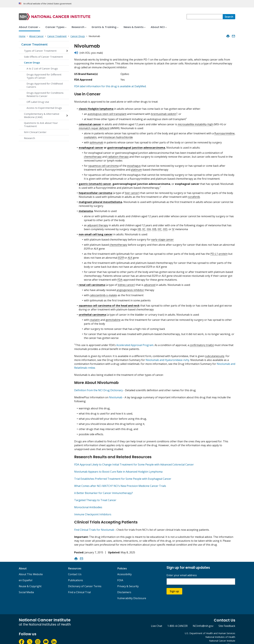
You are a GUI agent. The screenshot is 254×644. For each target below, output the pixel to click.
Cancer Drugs (32, 62)
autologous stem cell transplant (107, 112)
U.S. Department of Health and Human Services (210, 628)
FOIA (120, 575)
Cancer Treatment (35, 44)
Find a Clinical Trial (79, 587)
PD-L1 (214, 252)
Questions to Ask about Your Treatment (41, 124)
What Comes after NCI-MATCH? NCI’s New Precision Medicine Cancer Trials (120, 482)
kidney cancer (126, 283)
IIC (144, 228)
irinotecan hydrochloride (118, 136)
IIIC (160, 228)
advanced (150, 283)
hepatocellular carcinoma (95, 191)
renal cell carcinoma (92, 283)
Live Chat (157, 620)
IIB (139, 228)
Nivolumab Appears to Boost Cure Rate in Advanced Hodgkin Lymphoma (118, 467)
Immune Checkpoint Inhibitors (93, 510)
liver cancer (132, 191)
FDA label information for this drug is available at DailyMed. (110, 86)
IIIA (149, 228)
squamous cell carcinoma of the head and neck (109, 304)
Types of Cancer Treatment (40, 51)
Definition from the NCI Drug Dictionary (98, 387)
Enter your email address (182, 570)
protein (223, 252)
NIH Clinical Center (35, 132)
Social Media (26, 587)
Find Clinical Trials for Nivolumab (94, 524)
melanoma (86, 210)
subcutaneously (215, 355)
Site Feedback (227, 620)
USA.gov (231, 639)
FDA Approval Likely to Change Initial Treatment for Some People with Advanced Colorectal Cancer (134, 460)
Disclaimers (124, 587)
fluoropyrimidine (224, 132)
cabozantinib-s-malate (103, 294)
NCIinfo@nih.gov (203, 620)
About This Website (31, 569)
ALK (130, 256)
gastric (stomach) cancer (95, 182)
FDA (120, 278)
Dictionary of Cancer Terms (85, 581)
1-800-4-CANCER (177, 620)
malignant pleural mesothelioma (100, 201)
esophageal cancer (91, 146)
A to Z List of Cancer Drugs (42, 68)
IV (173, 228)
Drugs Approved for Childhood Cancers (45, 85)
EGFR (121, 256)
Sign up (174, 586)
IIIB (154, 228)
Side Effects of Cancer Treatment (43, 57)
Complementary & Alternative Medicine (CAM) (42, 115)
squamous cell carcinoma (103, 164)
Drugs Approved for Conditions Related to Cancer (45, 94)
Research (29, 138)
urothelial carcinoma (92, 313)
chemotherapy (93, 155)
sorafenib (194, 195)
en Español (26, 575)
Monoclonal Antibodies (88, 503)
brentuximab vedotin (164, 112)
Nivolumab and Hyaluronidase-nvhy (167, 358)
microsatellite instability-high (195, 123)
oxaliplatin (90, 136)
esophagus (134, 164)
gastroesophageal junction (125, 146)
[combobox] (205, 17)
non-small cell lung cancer (96, 233)
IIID (165, 228)
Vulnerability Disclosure (132, 593)
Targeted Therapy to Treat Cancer (95, 496)
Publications (75, 575)
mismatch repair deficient (94, 127)
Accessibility (124, 569)
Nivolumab (116, 395)
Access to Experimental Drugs (44, 108)
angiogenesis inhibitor (130, 289)
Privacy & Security (128, 581)
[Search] (229, 17)
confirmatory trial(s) (202, 344)
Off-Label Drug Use (38, 102)
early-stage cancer (162, 238)
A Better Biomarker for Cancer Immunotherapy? (104, 489)
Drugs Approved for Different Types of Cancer (44, 76)
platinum (136, 168)
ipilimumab (96, 141)
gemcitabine (113, 318)
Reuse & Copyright (30, 581)
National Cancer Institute (222, 635)
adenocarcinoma (154, 146)
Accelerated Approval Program (135, 344)
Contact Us (75, 569)
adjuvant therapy (98, 224)
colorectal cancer (90, 123)
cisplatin (95, 318)
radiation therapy (118, 155)
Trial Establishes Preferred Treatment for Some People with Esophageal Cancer (123, 475)
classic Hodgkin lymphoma (96, 107)
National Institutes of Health (220, 631)
